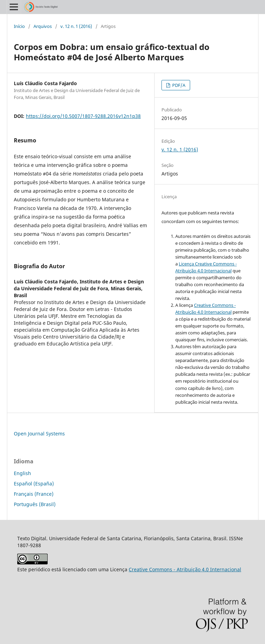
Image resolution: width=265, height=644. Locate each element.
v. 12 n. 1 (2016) (76, 26)
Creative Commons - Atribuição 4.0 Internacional (185, 569)
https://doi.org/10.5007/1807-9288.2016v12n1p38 (83, 116)
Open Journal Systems (39, 434)
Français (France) (34, 494)
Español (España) (34, 484)
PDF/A (178, 85)
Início (19, 26)
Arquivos (43, 26)
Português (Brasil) (35, 504)
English (22, 473)
